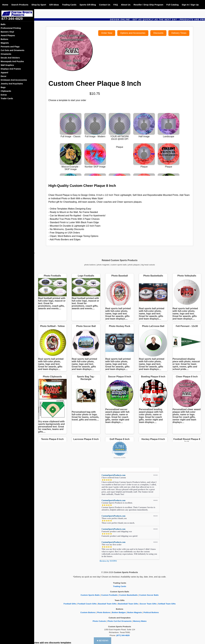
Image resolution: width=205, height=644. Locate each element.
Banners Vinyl (7, 32)
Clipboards (6, 91)
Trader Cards (7, 98)
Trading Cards (69, 5)
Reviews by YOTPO (108, 561)
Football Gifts (70, 604)
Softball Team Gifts (167, 604)
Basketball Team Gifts (128, 604)
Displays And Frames (11, 69)
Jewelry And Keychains (12, 84)
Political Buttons (151, 612)
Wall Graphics (7, 65)
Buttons (4, 39)
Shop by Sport (39, 5)
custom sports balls (119, 265)
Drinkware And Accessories (14, 80)
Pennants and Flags (10, 47)
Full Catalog (173, 5)
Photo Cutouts (99, 621)
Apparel (4, 73)
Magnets (5, 43)
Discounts (158, 33)
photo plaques (134, 265)
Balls (3, 24)
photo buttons (90, 265)
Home (5, 5)
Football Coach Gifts (87, 604)
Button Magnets (135, 612)
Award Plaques (8, 35)
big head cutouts (148, 265)
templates (66, 643)
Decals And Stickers (10, 58)
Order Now (107, 33)
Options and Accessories (133, 33)
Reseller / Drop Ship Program (148, 5)
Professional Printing (11, 28)
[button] (103, 641)
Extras (4, 95)
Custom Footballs (109, 595)
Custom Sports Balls (90, 595)
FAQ (116, 5)
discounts (55, 643)
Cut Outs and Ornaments (13, 50)
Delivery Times (179, 33)
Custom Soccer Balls (149, 595)
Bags (3, 87)
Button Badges (119, 612)
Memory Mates (140, 621)
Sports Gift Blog (88, 5)
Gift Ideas (54, 5)
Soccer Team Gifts (148, 604)
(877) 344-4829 (123, 635)
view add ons (41, 643)
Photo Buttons (104, 612)
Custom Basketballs (128, 595)
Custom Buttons (88, 612)
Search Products (20, 5)
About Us (126, 5)
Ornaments (6, 54)
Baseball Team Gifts (107, 604)
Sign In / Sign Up (190, 5)
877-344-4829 (12, 19)
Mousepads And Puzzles (12, 61)
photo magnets (103, 265)
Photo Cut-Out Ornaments (119, 621)
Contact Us (105, 5)
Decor (4, 76)
